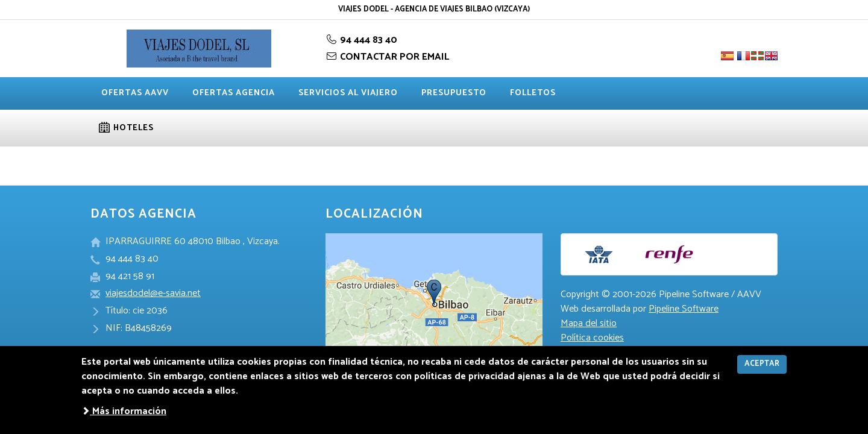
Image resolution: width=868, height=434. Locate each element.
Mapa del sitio (589, 323)
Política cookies (592, 338)
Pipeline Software (684, 309)
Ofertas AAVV (135, 93)
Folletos (533, 93)
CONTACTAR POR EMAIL (387, 57)
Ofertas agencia (234, 93)
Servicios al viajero (348, 93)
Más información (124, 411)
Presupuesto (454, 93)
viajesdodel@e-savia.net (153, 293)
